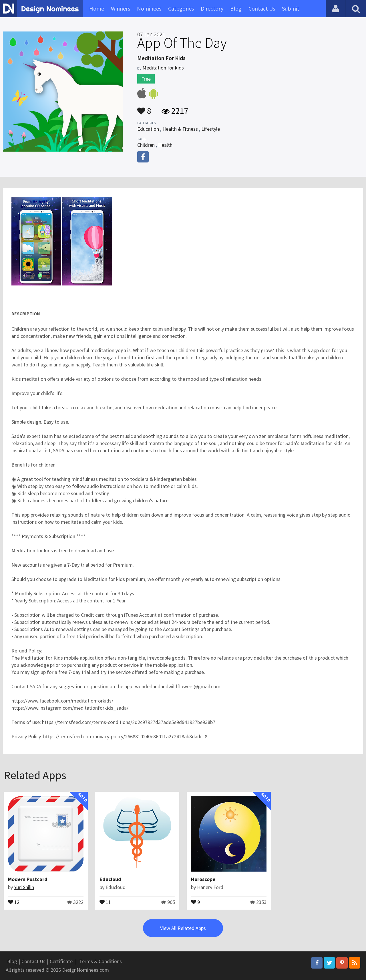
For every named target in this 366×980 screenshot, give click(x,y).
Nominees (149, 8)
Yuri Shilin (24, 887)
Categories (181, 8)
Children (146, 145)
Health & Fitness (180, 129)
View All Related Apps (183, 928)
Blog (236, 8)
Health (165, 145)
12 (14, 902)
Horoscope (203, 879)
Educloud (110, 879)
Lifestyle (211, 129)
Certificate (61, 961)
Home (97, 8)
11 (105, 902)
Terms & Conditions (101, 961)
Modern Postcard (28, 879)
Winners (121, 8)
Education (148, 129)
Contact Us (262, 8)
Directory (212, 8)
